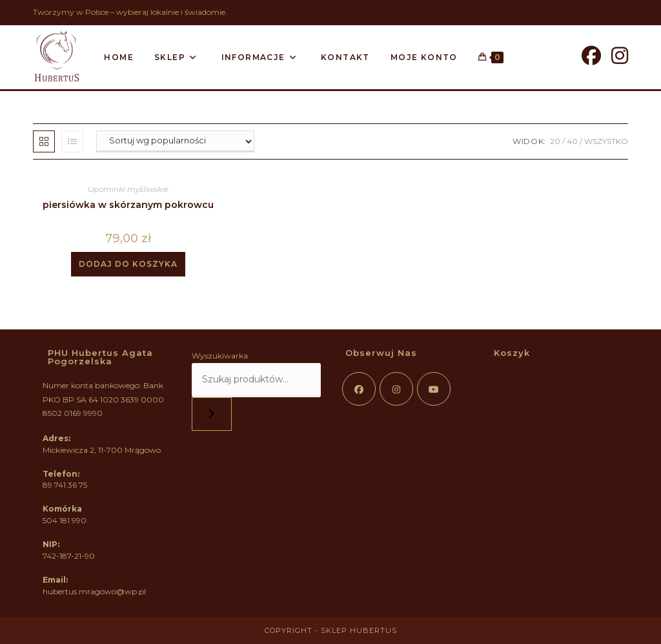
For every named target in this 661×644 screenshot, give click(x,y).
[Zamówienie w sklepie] (175, 141)
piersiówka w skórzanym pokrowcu (128, 205)
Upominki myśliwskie (128, 189)
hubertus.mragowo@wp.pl (94, 591)
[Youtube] (434, 389)
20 (555, 141)
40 (572, 141)
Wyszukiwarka (220, 356)
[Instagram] (620, 56)
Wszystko (606, 141)
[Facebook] (591, 56)
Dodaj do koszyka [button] (128, 264)
